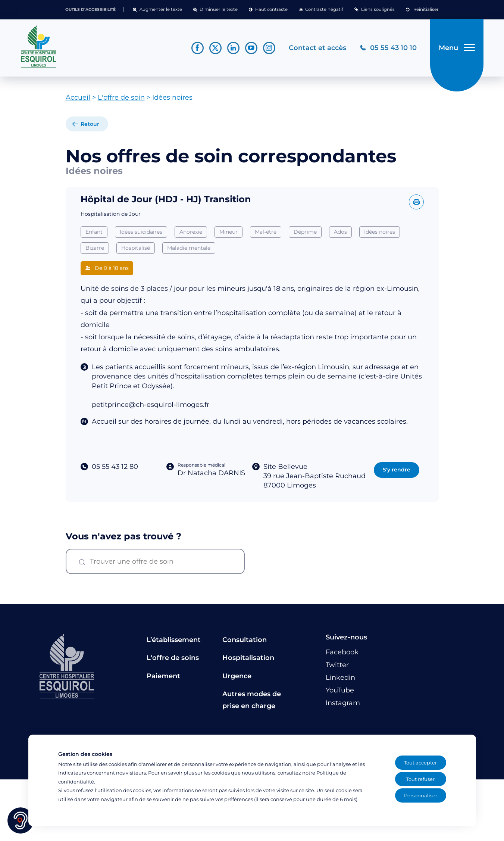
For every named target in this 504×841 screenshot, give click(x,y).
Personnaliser (421, 795)
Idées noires (380, 232)
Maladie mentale (189, 248)
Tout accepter (420, 763)
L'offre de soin (121, 97)
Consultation (245, 640)
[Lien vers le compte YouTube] (251, 48)
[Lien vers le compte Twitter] (215, 48)
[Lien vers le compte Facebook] (198, 48)
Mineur (228, 232)
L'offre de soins (173, 658)
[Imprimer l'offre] (416, 202)
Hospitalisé (136, 248)
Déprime (305, 232)
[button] (157, 10)
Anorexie (191, 232)
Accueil (78, 97)
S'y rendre (397, 470)
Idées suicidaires (141, 232)
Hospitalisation (248, 658)
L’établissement (174, 640)
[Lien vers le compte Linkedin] (233, 48)
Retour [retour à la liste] (90, 124)
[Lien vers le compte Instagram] (269, 48)
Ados (340, 232)
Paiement (163, 676)
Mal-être (266, 232)
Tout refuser (420, 779)
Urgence (237, 676)
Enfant (94, 232)
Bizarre (95, 248)
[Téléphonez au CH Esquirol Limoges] (388, 48)
